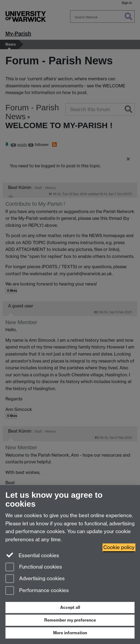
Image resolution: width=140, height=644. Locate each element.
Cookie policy (119, 547)
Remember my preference (70, 620)
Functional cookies (34, 567)
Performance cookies (37, 591)
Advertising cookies (35, 579)
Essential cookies (32, 555)
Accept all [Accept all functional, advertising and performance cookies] (70, 607)
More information (70, 633)
